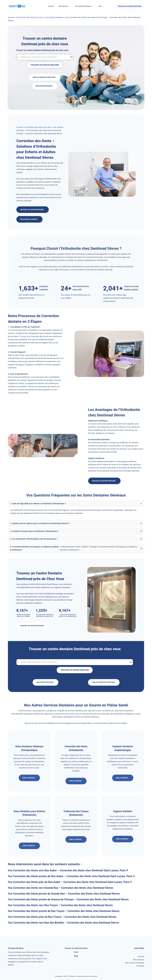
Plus (102, 6)
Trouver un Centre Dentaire (76, 948)
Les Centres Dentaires (54, 17)
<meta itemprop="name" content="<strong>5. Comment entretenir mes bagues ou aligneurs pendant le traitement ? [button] (76, 548)
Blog (76, 956)
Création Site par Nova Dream (87, 976)
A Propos (140, 966)
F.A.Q (76, 952)
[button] (76, 504)
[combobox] (45, 57)
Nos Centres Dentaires (85, 6)
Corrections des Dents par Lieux (30, 17)
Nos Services (65, 6)
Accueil (51, 6)
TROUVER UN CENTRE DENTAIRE (130, 6)
